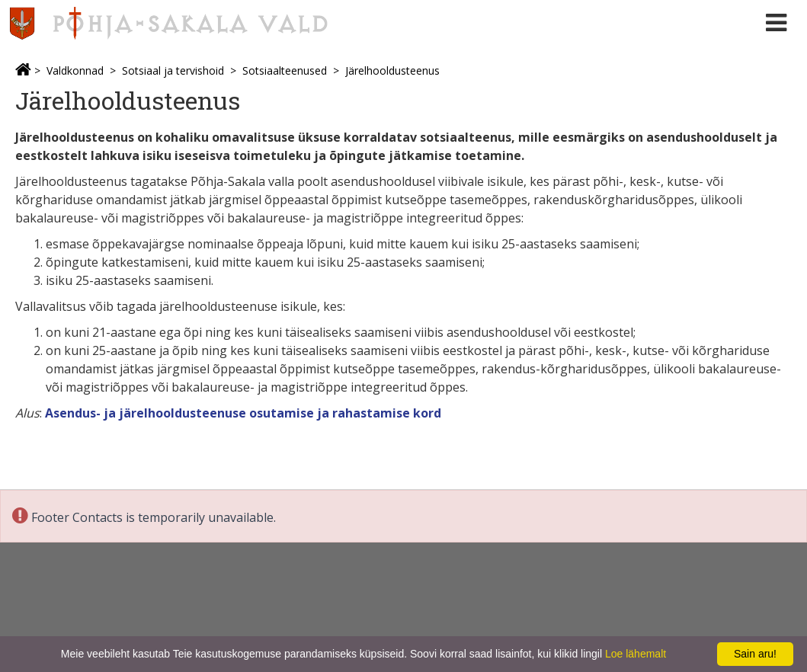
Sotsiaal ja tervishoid (173, 70)
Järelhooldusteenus (392, 70)
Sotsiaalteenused (285, 70)
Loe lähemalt (636, 654)
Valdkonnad (75, 70)
